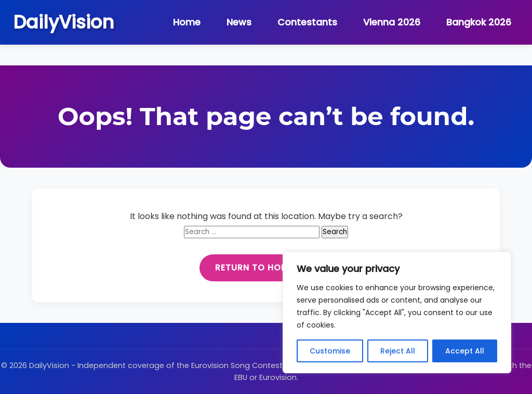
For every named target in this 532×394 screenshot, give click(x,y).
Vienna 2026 (392, 22)
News (239, 22)
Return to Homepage (266, 268)
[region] (397, 313)
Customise (330, 351)
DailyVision (63, 22)
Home (187, 22)
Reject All (398, 351)
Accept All (465, 351)
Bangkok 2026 (479, 22)
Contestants (307, 22)
